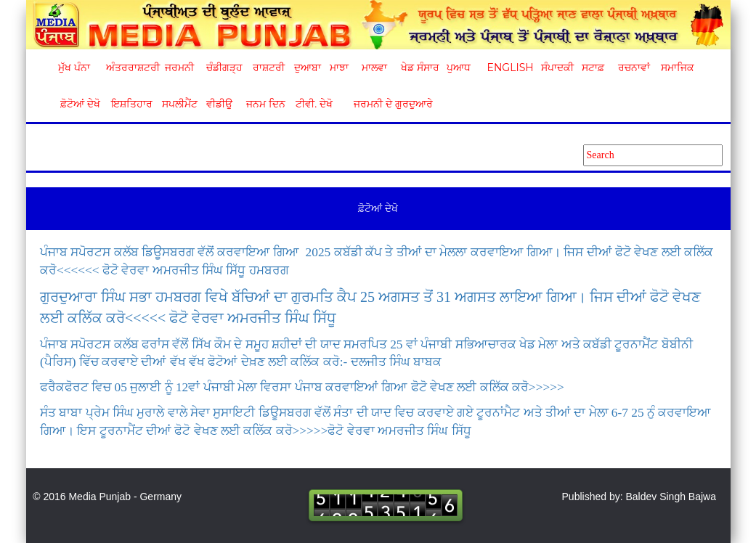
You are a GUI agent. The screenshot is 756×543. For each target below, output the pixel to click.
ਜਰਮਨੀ (179, 68)
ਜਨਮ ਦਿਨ (265, 104)
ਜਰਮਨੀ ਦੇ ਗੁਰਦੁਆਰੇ (387, 104)
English (509, 68)
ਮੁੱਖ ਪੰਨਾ (74, 68)
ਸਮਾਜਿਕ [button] (678, 68)
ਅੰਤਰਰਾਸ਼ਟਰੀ (130, 68)
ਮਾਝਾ (339, 68)
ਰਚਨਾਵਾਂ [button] (634, 68)
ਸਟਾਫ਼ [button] (593, 68)
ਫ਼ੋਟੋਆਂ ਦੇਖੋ (79, 104)
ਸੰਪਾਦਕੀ (557, 68)
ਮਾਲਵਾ (374, 68)
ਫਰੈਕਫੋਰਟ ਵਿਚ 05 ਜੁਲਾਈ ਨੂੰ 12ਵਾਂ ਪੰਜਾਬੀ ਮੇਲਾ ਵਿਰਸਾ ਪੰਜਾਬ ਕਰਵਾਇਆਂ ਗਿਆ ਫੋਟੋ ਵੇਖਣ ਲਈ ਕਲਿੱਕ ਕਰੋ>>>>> (302, 387)
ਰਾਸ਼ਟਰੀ (269, 68)
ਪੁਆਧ (459, 68)
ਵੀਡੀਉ (219, 104)
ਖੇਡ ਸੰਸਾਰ (419, 68)
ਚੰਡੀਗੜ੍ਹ (224, 68)
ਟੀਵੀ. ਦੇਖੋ (313, 104)
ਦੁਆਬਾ (308, 68)
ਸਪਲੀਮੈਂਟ (179, 104)
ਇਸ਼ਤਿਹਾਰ (131, 104)
